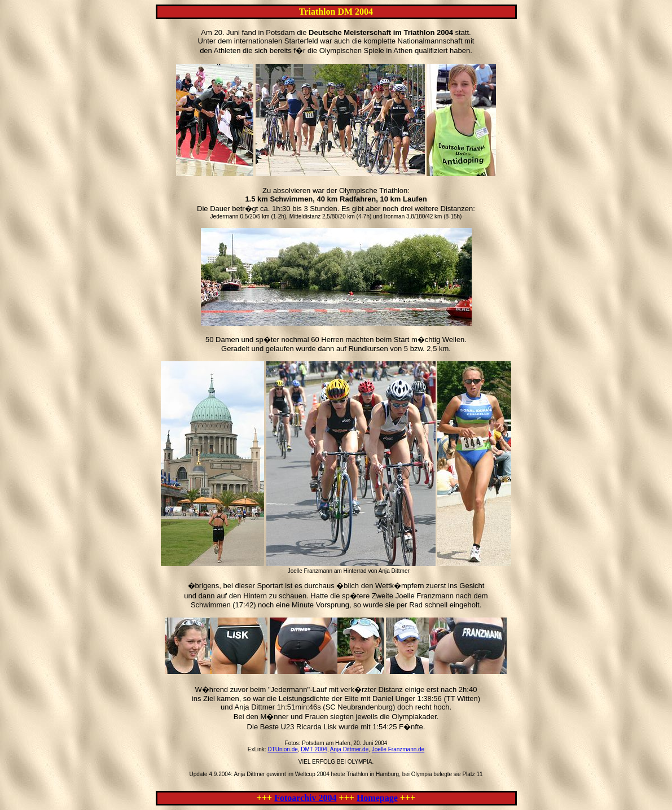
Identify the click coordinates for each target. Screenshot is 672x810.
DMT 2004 (314, 749)
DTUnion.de (282, 749)
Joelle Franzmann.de (398, 749)
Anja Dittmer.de (349, 749)
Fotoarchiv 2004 (305, 798)
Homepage (377, 798)
